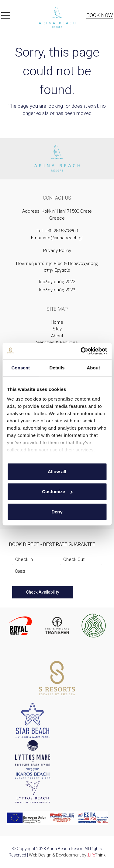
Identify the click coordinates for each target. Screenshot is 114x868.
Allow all (57, 472)
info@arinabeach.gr (63, 238)
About (57, 336)
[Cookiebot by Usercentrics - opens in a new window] (81, 351)
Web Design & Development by (67, 855)
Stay (57, 329)
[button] (6, 17)
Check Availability (43, 592)
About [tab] (93, 368)
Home (57, 322)
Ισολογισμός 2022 (57, 282)
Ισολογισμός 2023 (57, 290)
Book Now (100, 15)
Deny (57, 511)
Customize (57, 491)
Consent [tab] (21, 368)
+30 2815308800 (61, 231)
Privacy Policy (57, 251)
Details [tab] (57, 368)
